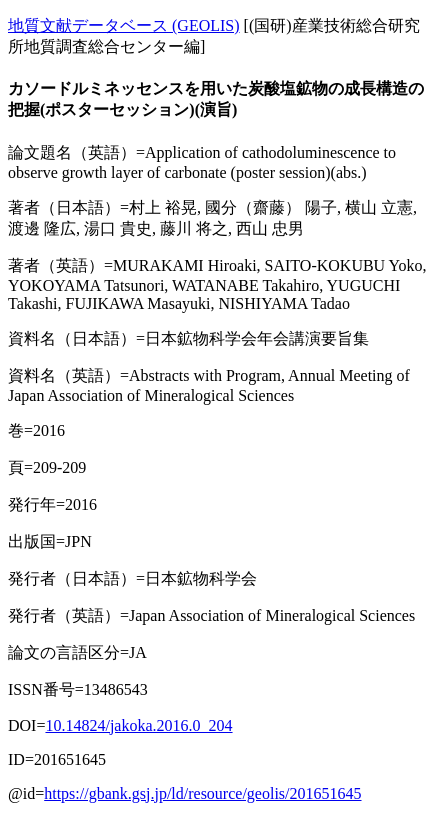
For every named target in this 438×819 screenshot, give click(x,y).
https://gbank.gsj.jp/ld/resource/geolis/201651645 (202, 793)
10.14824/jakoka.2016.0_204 (138, 725)
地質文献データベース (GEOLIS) (124, 25)
